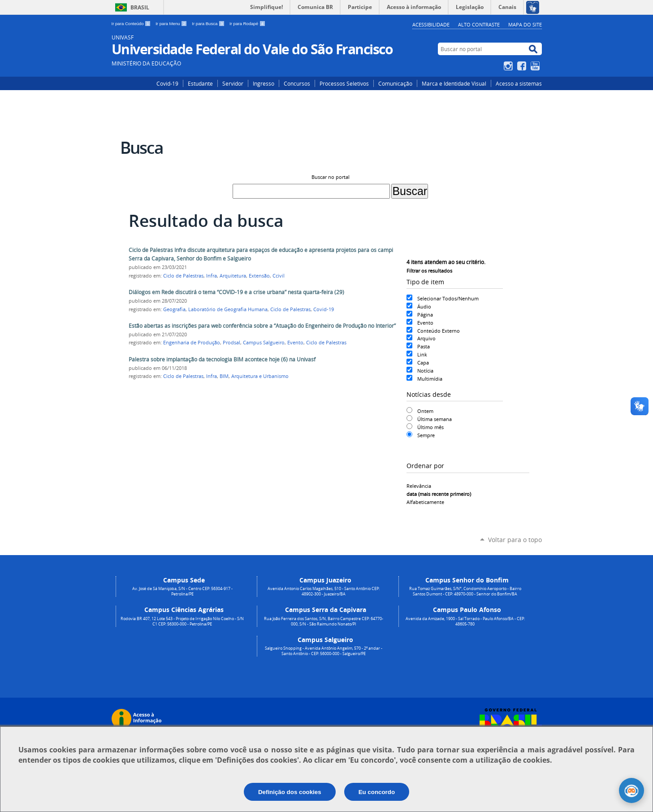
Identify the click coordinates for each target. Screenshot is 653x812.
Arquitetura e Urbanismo (260, 376)
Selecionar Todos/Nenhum (448, 298)
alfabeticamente (425, 502)
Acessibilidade (431, 24)
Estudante (200, 83)
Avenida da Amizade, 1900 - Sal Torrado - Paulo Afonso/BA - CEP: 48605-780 (465, 621)
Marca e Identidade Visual (454, 83)
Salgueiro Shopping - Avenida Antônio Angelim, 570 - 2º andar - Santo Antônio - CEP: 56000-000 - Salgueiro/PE (324, 651)
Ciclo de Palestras (183, 276)
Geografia (174, 309)
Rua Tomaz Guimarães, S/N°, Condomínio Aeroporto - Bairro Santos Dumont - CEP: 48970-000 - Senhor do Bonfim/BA (465, 591)
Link (422, 354)
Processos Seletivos (344, 83)
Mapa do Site (525, 24)
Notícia (425, 371)
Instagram (509, 66)
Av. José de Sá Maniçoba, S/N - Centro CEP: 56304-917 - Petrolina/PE (182, 591)
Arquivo (426, 338)
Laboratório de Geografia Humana (228, 309)
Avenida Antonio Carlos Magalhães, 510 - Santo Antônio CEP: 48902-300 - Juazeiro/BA (324, 591)
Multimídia (430, 379)
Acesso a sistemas (519, 83)
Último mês (430, 427)
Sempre (426, 435)
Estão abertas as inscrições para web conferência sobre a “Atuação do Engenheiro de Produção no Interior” (262, 326)
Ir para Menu (172, 24)
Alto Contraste (479, 24)
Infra (212, 276)
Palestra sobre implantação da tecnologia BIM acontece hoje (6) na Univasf (222, 359)
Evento (425, 323)
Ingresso (264, 83)
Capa (423, 363)
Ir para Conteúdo (132, 24)
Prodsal (231, 343)
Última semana (435, 419)
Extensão (259, 276)
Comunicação (395, 83)
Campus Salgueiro (264, 343)
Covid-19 (167, 83)
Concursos (297, 83)
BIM (224, 376)
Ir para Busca (209, 24)
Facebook (523, 66)
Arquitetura (233, 276)
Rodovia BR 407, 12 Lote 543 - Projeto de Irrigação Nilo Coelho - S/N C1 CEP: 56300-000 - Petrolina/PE (182, 621)
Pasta (424, 346)
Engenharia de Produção (192, 343)
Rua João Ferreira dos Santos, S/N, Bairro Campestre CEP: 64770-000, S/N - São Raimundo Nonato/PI (324, 621)
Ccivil (279, 276)
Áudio (424, 306)
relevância (419, 486)
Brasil (140, 7)
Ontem (425, 411)
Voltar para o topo (515, 540)
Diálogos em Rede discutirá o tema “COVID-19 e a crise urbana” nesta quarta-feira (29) (236, 292)
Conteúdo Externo (439, 331)
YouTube (536, 66)
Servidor (233, 83)
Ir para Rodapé (247, 24)
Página (425, 315)
